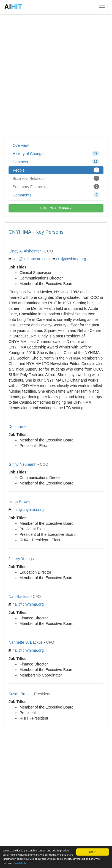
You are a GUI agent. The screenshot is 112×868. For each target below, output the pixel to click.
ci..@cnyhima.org (71, 259)
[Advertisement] (56, 75)
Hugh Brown (19, 502)
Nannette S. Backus (26, 642)
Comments (56, 195)
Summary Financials (56, 187)
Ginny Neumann (22, 464)
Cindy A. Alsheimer (25, 251)
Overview (21, 145)
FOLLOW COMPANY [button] (56, 208)
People (56, 170)
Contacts (56, 162)
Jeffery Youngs (21, 559)
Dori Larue (17, 427)
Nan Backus (19, 597)
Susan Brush (20, 694)
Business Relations (56, 178)
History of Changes (56, 153)
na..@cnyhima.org (28, 604)
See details (20, 863)
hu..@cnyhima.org (28, 510)
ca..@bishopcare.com (31, 259)
